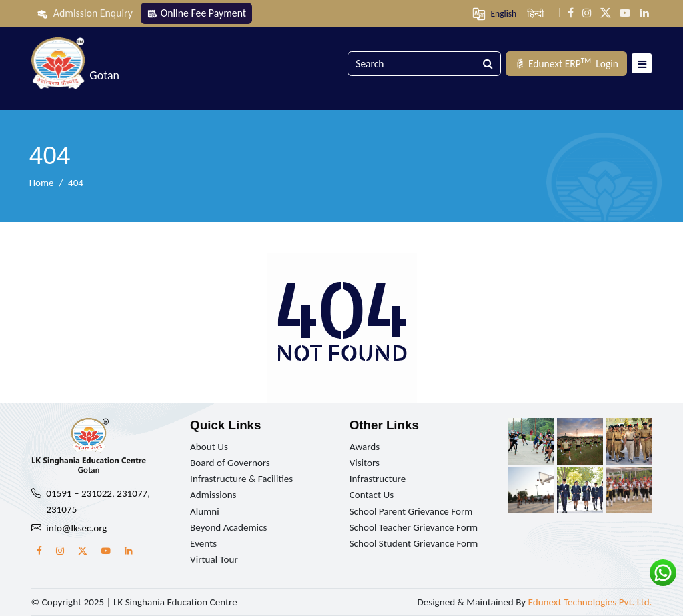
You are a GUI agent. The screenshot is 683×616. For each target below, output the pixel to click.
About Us (209, 447)
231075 (61, 509)
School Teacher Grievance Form (414, 527)
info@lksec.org (76, 528)
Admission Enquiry (85, 13)
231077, (133, 493)
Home (42, 183)
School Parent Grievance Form (411, 511)
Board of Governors (230, 463)
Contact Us (372, 495)
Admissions (213, 495)
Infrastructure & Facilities (241, 479)
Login (566, 64)
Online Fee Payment (196, 13)
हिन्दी (536, 14)
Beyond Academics (228, 527)
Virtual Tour (214, 559)
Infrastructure (378, 479)
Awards (365, 447)
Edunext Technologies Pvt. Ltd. (590, 602)
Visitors (365, 463)
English (503, 14)
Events (203, 543)
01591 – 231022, (80, 493)
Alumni (205, 511)
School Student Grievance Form (414, 543)
